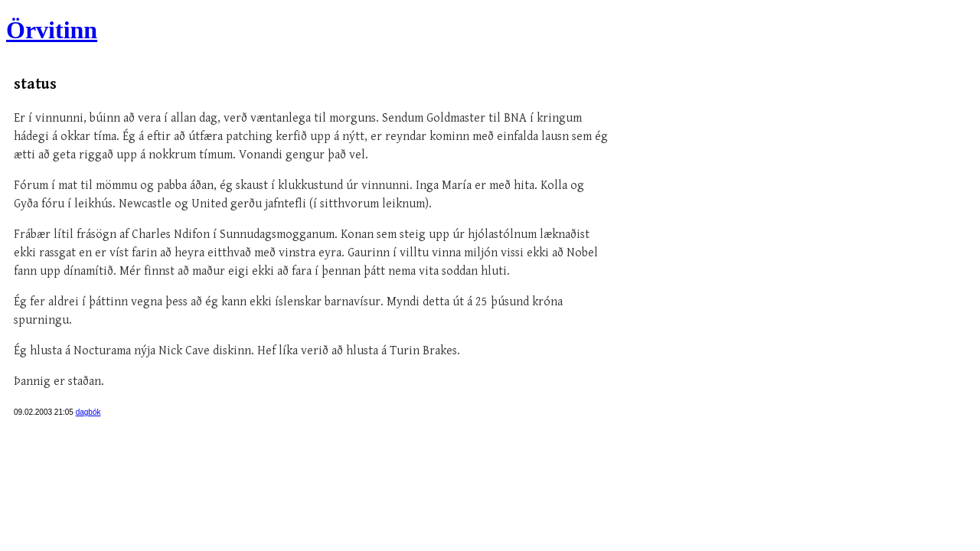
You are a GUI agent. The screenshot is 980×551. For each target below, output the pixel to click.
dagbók (88, 412)
